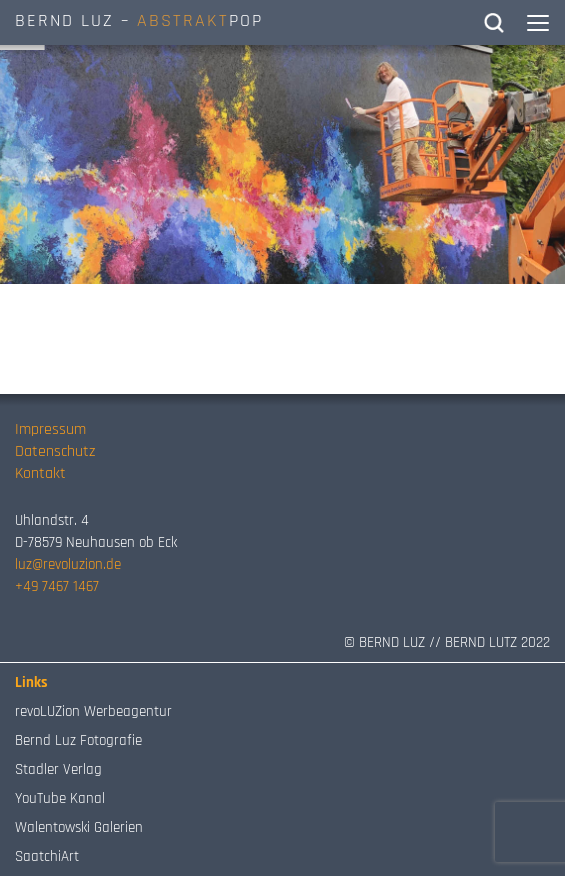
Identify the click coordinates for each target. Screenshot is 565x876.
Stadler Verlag (58, 769)
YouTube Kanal (60, 798)
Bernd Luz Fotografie (78, 740)
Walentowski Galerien (79, 827)
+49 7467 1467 (57, 586)
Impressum (50, 429)
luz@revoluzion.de (68, 564)
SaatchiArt (47, 856)
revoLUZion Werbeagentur (93, 711)
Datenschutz (55, 451)
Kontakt (40, 473)
